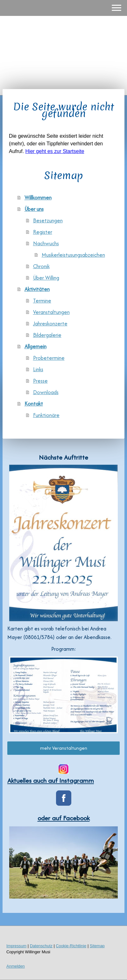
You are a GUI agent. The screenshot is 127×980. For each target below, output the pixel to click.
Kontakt (34, 404)
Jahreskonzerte (50, 323)
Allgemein (35, 346)
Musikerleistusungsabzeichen (73, 255)
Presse (40, 381)
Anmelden (16, 966)
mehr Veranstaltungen (64, 748)
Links (38, 369)
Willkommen (38, 198)
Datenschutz (41, 946)
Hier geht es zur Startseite (55, 151)
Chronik (41, 266)
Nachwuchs (46, 243)
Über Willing (46, 278)
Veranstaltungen (51, 312)
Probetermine (49, 358)
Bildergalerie (47, 335)
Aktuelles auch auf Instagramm (51, 780)
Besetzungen (48, 220)
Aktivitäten (37, 289)
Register (43, 232)
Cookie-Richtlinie (71, 946)
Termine (42, 301)
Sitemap (97, 946)
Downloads (46, 392)
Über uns (34, 209)
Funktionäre (46, 415)
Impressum (16, 946)
